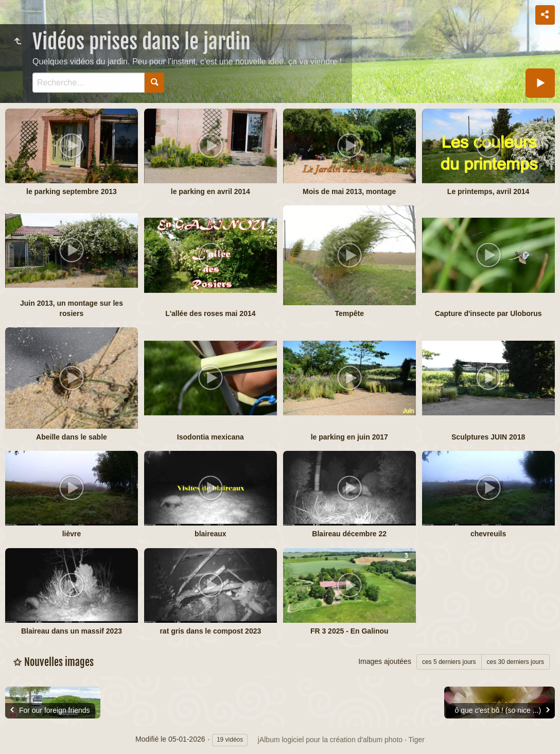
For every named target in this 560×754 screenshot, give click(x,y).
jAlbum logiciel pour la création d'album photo (330, 740)
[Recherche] (89, 83)
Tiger (417, 740)
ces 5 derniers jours (449, 662)
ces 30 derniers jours (515, 662)
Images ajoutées (385, 661)
